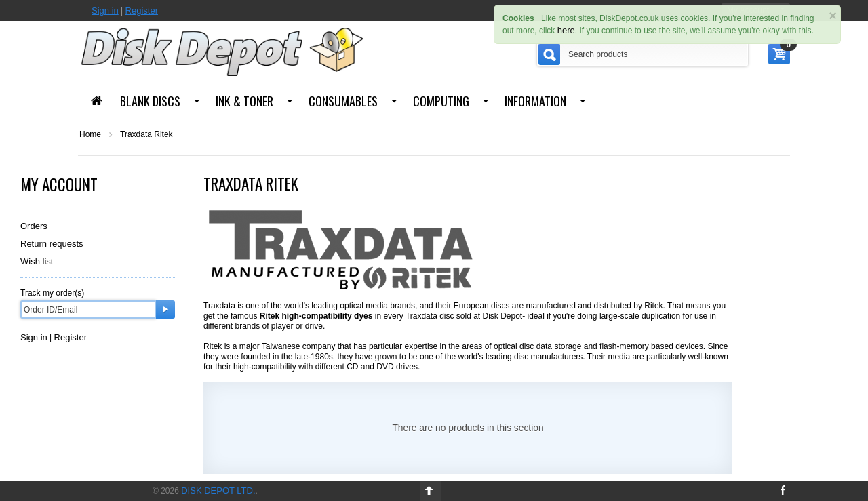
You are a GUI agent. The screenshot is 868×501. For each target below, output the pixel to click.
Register (142, 11)
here (566, 30)
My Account (59, 184)
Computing (441, 101)
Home (90, 134)
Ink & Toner (244, 101)
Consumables (343, 101)
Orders (34, 226)
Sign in (105, 11)
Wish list (37, 261)
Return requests (52, 244)
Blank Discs (150, 101)
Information (535, 101)
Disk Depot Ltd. (218, 490)
